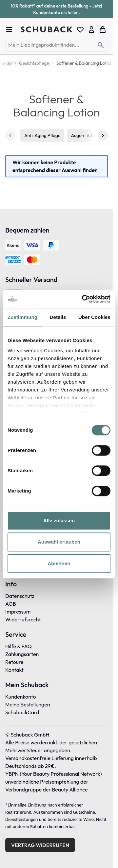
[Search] (101, 45)
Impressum (18, 612)
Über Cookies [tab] (94, 317)
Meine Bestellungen (28, 704)
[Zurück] (10, 135)
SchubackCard (22, 712)
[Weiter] (103, 135)
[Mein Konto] (91, 29)
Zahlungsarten (22, 654)
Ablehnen (59, 563)
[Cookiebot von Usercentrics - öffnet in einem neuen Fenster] (83, 299)
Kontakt (14, 670)
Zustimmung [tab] (22, 317)
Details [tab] (58, 317)
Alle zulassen (59, 521)
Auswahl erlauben (59, 542)
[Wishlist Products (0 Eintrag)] (80, 29)
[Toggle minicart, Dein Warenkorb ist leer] (103, 29)
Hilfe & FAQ (19, 646)
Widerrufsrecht (23, 619)
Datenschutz (20, 596)
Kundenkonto (21, 697)
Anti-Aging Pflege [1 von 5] (42, 135)
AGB (11, 604)
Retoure (14, 662)
